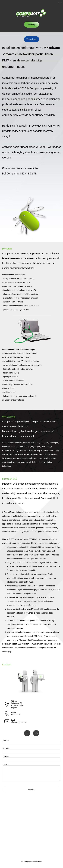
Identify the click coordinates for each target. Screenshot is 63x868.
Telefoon (6, 756)
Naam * (6, 740)
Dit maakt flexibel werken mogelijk (21, 570)
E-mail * (6, 748)
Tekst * (5, 764)
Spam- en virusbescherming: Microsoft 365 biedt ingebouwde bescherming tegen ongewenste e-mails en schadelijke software (33, 613)
